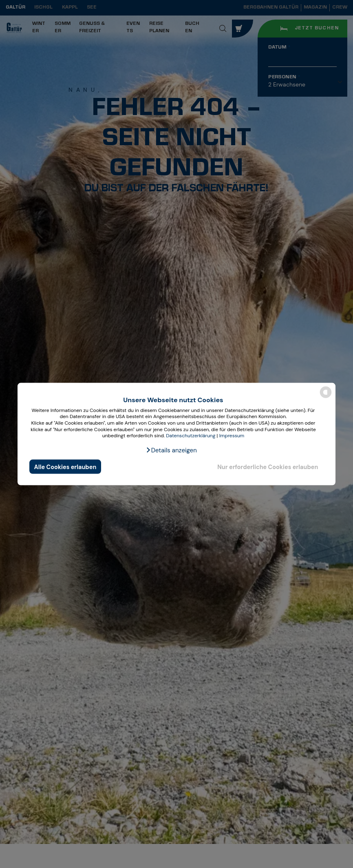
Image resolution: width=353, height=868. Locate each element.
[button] (171, 450)
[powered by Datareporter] (326, 397)
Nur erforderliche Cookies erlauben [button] (268, 467)
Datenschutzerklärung (191, 436)
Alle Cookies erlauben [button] (65, 467)
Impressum (232, 436)
